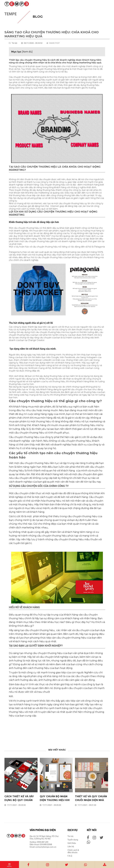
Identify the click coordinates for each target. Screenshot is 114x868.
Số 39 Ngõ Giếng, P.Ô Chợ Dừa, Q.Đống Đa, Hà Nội (44, 838)
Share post (53, 43)
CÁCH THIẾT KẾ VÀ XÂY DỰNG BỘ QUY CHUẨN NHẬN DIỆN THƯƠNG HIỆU (21, 800)
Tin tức (71, 836)
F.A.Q (70, 856)
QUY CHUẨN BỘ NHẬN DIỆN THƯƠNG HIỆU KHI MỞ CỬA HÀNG (55, 800)
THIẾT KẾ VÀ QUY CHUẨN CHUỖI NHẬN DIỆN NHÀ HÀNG (91, 800)
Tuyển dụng (73, 840)
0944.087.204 (43, 842)
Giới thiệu (72, 843)
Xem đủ (27, 52)
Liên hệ (71, 847)
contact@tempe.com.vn (46, 847)
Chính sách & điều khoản (73, 851)
